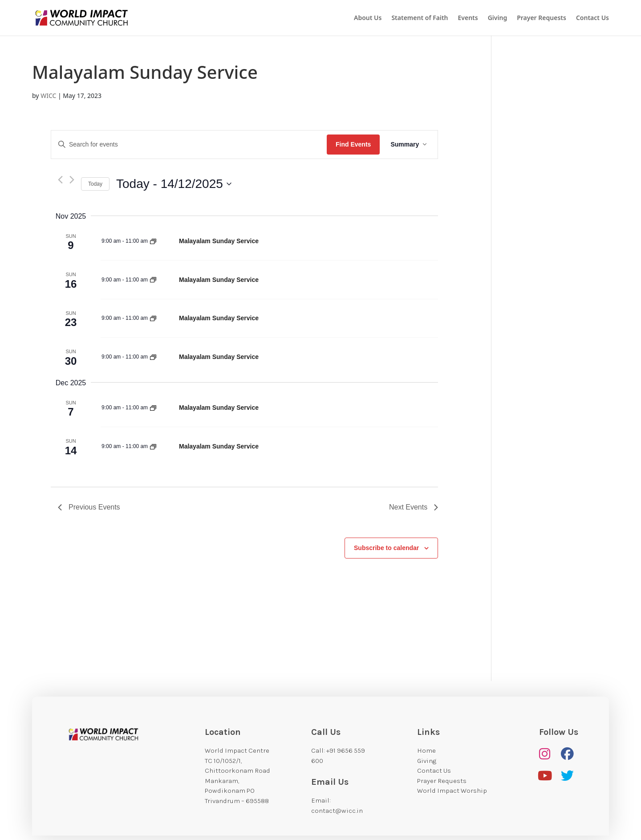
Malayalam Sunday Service (219, 241)
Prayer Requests (542, 18)
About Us (368, 18)
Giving (497, 18)
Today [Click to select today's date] (95, 184)
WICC (48, 96)
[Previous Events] (60, 180)
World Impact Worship (452, 791)
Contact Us (592, 18)
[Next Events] (72, 180)
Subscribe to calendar (386, 548)
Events (468, 18)
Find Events (353, 144)
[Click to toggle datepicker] (174, 184)
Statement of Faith (420, 18)
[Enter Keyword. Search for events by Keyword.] (189, 145)
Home (426, 750)
